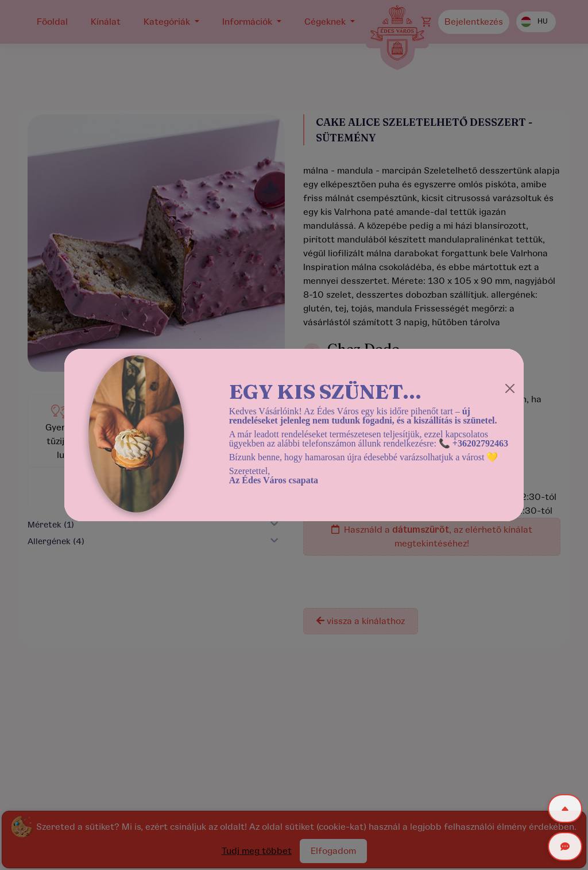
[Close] (510, 388)
